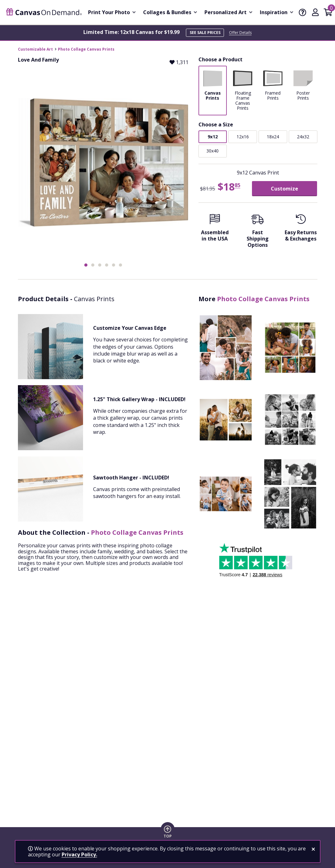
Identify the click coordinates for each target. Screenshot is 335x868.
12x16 (243, 137)
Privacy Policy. (79, 854)
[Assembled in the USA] (215, 230)
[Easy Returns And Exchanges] (301, 230)
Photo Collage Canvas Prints (86, 49)
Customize (285, 189)
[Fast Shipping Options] (258, 233)
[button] (86, 265)
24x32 (303, 137)
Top (168, 836)
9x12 (213, 137)
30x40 (212, 151)
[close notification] (313, 849)
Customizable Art (35, 49)
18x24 (273, 137)
